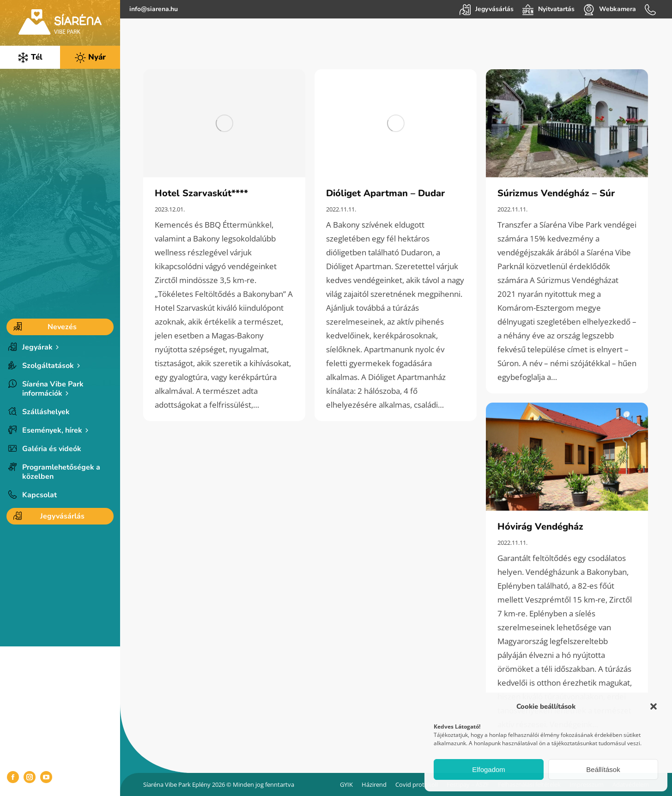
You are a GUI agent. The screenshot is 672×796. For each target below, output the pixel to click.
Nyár (90, 57)
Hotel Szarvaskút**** (201, 193)
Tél (30, 57)
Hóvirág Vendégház (540, 527)
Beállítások (603, 769)
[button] (654, 706)
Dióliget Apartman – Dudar (385, 193)
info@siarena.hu (154, 9)
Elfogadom (489, 769)
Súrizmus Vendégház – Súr (556, 193)
